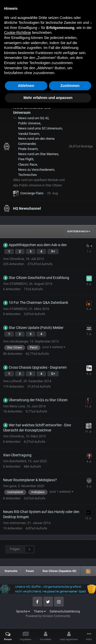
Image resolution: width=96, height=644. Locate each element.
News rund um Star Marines (38, 154)
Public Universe (29, 123)
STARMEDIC (18, 284)
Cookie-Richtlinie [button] (18, 568)
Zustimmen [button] (70, 621)
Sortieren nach (79, 231)
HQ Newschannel (27, 208)
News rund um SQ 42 (33, 118)
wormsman (18, 523)
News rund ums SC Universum (40, 128)
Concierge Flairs (32, 193)
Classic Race (28, 164)
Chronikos (17, 259)
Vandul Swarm (29, 134)
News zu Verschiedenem (36, 170)
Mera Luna (17, 406)
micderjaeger (19, 341)
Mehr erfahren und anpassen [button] (48, 633)
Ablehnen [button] (26, 621)
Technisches (28, 175)
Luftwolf (16, 381)
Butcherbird (18, 461)
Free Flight (26, 159)
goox (13, 486)
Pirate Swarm (28, 149)
